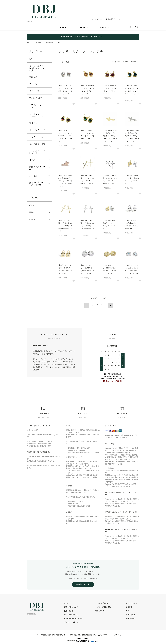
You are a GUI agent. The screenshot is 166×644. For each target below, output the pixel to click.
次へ (109, 305)
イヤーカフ (34, 92)
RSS (106, 610)
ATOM (111, 610)
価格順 (125, 62)
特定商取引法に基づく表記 (84, 617)
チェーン (33, 85)
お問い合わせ (133, 617)
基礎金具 (33, 78)
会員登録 (131, 606)
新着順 (133, 62)
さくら (32, 207)
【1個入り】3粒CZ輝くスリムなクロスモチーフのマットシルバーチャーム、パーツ (88, 226)
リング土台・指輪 (37, 145)
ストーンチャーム (40, 43)
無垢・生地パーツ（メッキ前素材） (37, 185)
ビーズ (32, 161)
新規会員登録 (111, 19)
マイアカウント (97, 19)
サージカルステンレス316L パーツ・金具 (38, 69)
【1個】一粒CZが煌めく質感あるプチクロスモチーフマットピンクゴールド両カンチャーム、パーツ (65, 181)
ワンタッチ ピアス (38, 99)
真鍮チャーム (35, 125)
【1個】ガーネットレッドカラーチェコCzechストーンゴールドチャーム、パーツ (65, 136)
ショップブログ (109, 602)
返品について (80, 610)
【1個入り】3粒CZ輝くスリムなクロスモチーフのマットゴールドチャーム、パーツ (65, 226)
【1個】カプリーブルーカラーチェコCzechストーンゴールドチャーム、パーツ (132, 91)
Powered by (83, 639)
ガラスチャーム (36, 138)
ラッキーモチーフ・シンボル (57, 43)
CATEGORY (63, 27)
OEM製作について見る (83, 583)
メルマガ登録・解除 (111, 606)
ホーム (29, 43)
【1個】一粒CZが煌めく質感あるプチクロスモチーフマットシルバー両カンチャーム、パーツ (132, 136)
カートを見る (133, 613)
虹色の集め (34, 223)
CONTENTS (102, 27)
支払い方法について (82, 613)
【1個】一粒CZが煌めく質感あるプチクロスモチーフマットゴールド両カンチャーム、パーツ (110, 136)
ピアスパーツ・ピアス (37, 108)
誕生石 (32, 215)
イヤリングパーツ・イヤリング (36, 117)
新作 (31, 59)
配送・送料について (82, 606)
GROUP (82, 27)
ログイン (122, 19)
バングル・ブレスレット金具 (37, 153)
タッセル (33, 177)
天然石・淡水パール (37, 169)
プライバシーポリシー (83, 621)
